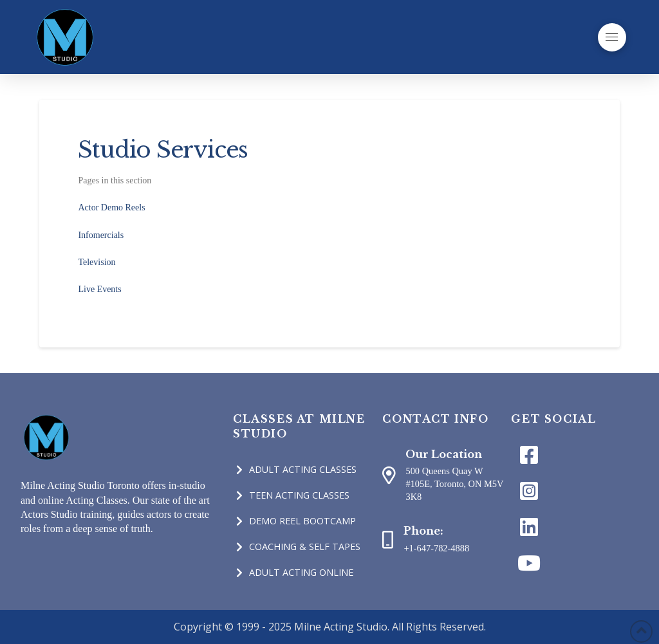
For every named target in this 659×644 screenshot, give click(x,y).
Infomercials (101, 235)
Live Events (99, 289)
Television (97, 262)
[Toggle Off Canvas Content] (612, 37)
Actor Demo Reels (111, 207)
